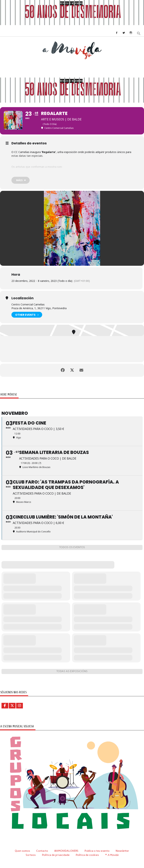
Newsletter (122, 851)
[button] (139, 33)
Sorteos (31, 855)
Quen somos (22, 851)
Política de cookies (87, 855)
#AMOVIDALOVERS (66, 851)
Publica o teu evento (97, 851)
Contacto (42, 851)
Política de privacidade (56, 855)
